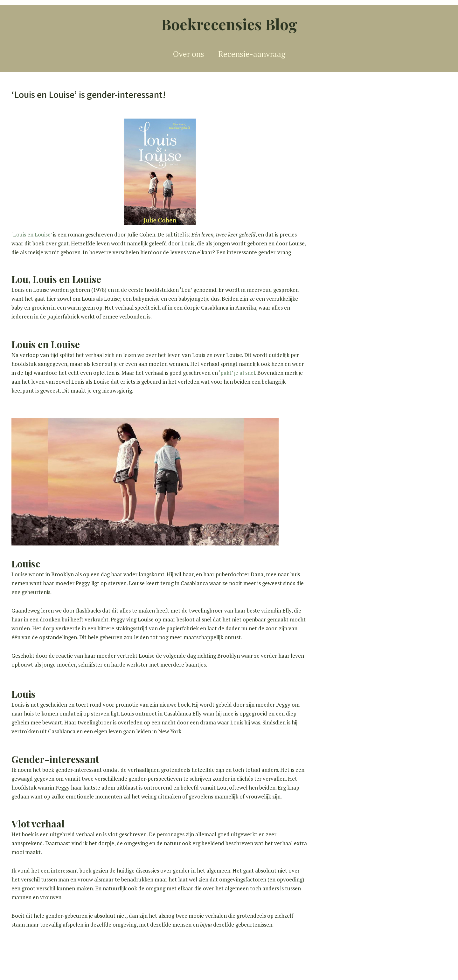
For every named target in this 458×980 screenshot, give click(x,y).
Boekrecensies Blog (229, 24)
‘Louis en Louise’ (32, 234)
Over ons (189, 54)
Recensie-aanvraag (252, 54)
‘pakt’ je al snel (237, 373)
